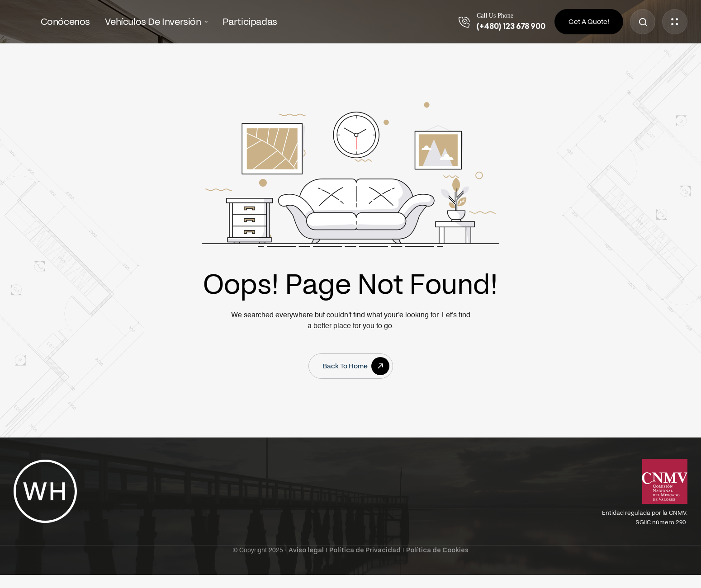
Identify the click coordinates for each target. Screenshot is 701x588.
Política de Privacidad (365, 542)
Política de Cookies (437, 542)
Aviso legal (306, 542)
